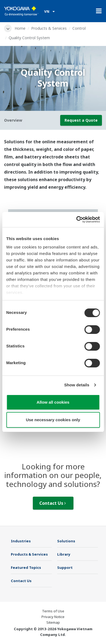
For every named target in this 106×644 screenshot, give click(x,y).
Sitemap (53, 622)
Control (79, 28)
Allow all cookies (53, 402)
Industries (21, 541)
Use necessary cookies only (53, 420)
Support (65, 567)
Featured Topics (26, 567)
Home (20, 28)
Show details (77, 385)
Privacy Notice (53, 617)
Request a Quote (81, 120)
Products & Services (49, 28)
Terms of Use (53, 611)
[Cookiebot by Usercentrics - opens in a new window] (76, 220)
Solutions (66, 541)
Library (64, 554)
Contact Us (53, 503)
